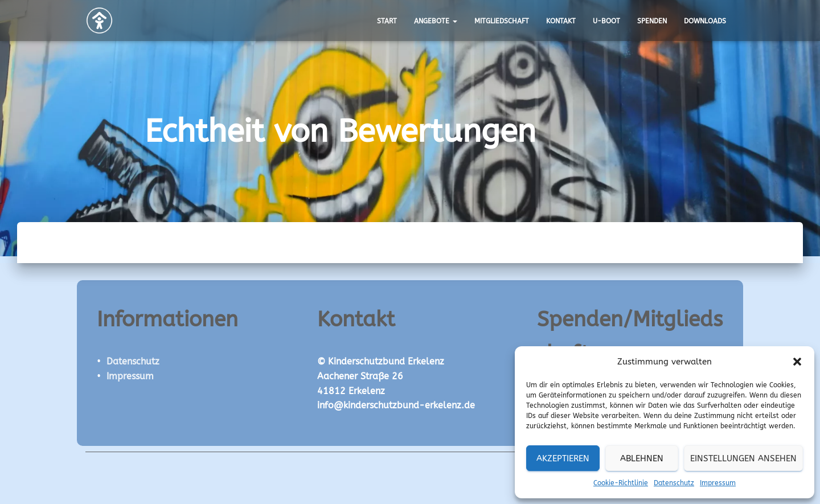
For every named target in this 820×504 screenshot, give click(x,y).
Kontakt (561, 21)
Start (387, 21)
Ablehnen (642, 458)
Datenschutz (674, 483)
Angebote (436, 21)
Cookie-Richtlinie (621, 483)
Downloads (705, 21)
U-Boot (606, 21)
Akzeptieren (563, 458)
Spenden (652, 21)
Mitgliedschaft (502, 21)
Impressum (718, 483)
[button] (797, 362)
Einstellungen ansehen (743, 458)
